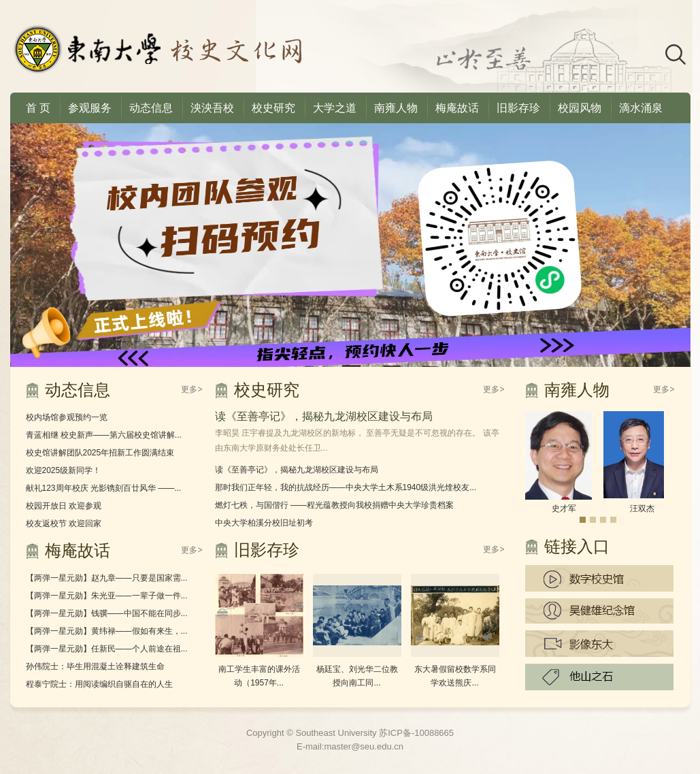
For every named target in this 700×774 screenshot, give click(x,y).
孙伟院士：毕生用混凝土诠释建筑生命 (95, 666)
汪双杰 (642, 509)
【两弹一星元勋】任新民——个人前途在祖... (107, 649)
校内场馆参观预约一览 (67, 417)
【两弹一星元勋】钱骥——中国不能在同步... (107, 613)
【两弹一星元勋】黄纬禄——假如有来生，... (107, 631)
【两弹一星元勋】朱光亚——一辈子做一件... (107, 596)
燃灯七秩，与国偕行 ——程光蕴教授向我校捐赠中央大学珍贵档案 (334, 505)
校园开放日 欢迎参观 (64, 506)
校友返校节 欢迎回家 (64, 523)
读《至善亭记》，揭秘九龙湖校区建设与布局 (324, 416)
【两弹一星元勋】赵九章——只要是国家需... (107, 578)
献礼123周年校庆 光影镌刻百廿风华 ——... (104, 488)
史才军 (564, 509)
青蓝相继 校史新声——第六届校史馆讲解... (104, 435)
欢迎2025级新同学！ (64, 470)
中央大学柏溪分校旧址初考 (264, 523)
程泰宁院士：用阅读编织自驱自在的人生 (99, 684)
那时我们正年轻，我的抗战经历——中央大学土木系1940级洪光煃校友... (346, 487)
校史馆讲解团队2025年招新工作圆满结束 (100, 453)
